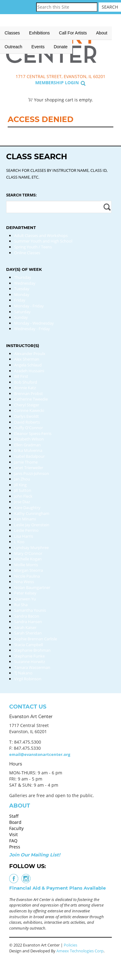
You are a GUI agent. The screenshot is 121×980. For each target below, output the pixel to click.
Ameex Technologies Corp (80, 951)
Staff (14, 816)
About (102, 33)
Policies (70, 945)
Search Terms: (21, 195)
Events (38, 47)
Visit (13, 834)
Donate (61, 47)
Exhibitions (40, 33)
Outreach (13, 47)
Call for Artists (73, 33)
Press (15, 847)
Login (72, 83)
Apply (106, 207)
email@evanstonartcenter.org (40, 754)
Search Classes (110, 53)
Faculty (16, 828)
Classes (12, 33)
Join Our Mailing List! (35, 855)
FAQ (13, 841)
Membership (49, 83)
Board (15, 822)
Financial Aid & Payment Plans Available (57, 888)
